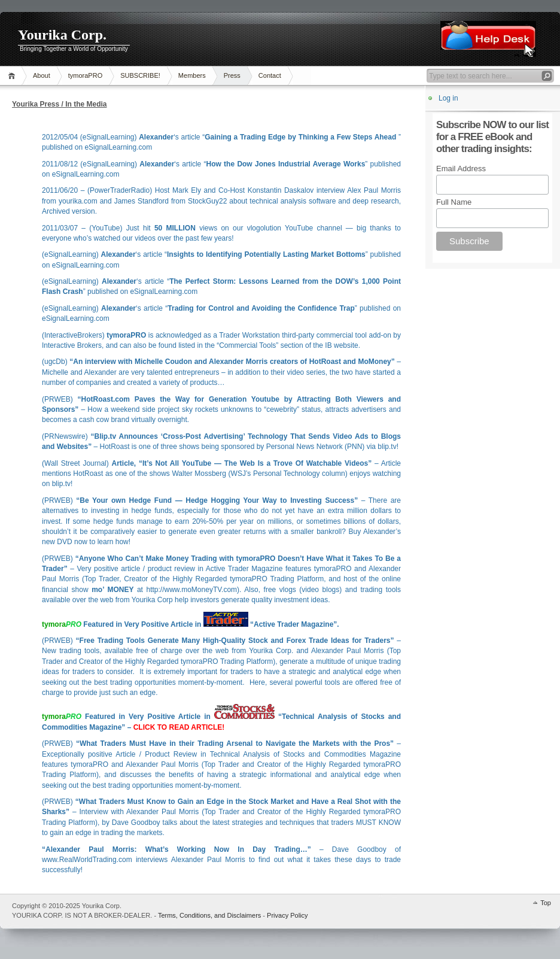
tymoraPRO (85, 75)
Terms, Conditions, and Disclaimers (209, 915)
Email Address (461, 169)
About (42, 75)
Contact (270, 75)
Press (232, 75)
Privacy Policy (287, 915)
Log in (448, 98)
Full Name (454, 202)
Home (13, 76)
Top (546, 903)
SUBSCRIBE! (140, 75)
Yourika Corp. (62, 35)
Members (192, 75)
